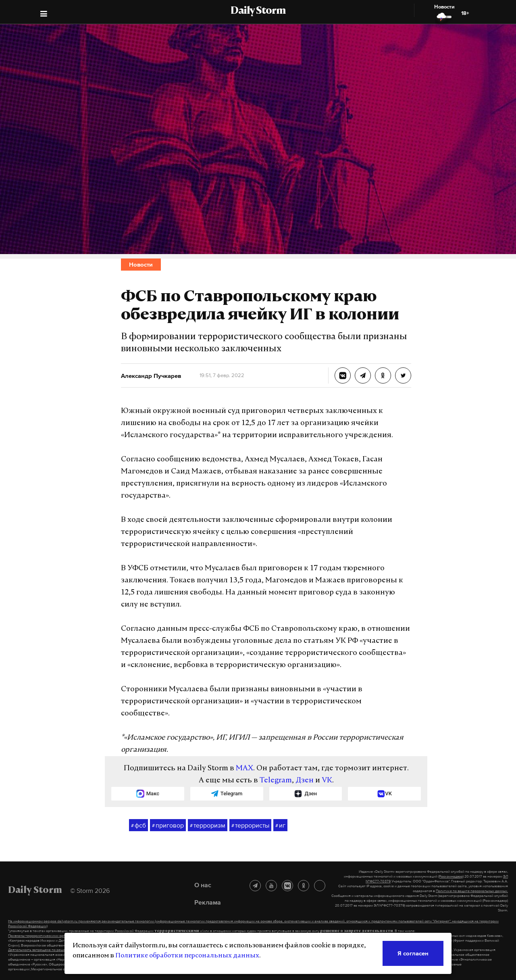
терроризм (208, 826)
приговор (168, 826)
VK (327, 781)
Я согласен (413, 953)
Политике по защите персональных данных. (472, 891)
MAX (244, 768)
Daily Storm (258, 11)
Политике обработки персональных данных (187, 956)
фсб (138, 826)
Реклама (208, 902)
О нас (203, 885)
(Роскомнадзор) (451, 876)
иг (280, 826)
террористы (250, 826)
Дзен (305, 781)
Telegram (276, 781)
